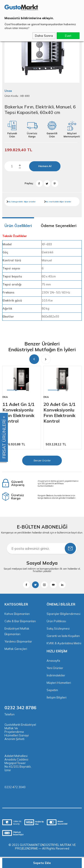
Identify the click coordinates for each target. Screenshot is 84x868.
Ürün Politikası (56, 621)
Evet (68, 36)
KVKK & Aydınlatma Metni (64, 643)
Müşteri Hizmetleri (59, 683)
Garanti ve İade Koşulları (63, 636)
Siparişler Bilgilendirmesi (64, 614)
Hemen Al (45, 166)
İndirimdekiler (56, 675)
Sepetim (52, 690)
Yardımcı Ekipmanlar (18, 641)
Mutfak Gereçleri (16, 649)
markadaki (54, 202)
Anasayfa (53, 661)
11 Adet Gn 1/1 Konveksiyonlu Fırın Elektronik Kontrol (18, 413)
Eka (5, 397)
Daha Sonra (44, 36)
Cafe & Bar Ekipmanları (20, 621)
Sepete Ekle (42, 863)
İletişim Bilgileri (57, 697)
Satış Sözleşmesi (58, 628)
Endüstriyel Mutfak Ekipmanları (17, 631)
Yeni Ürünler (55, 668)
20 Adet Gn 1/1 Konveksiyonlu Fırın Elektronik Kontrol (59, 413)
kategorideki (17, 202)
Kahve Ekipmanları (17, 614)
